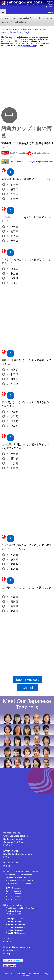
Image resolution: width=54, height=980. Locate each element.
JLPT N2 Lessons (13, 897)
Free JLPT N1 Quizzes (15, 922)
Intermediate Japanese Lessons (19, 880)
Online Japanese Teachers (16, 836)
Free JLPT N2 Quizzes (15, 924)
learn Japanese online (27, 45)
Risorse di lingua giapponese (17, 947)
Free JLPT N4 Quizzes (15, 930)
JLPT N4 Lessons (13, 891)
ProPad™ (8, 845)
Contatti (7, 942)
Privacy (7, 954)
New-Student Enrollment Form (18, 854)
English (50, 2)
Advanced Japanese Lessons (18, 883)
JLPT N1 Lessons (13, 899)
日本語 (50, 4)
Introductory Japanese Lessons (19, 875)
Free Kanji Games (13, 911)
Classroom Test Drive (13, 842)
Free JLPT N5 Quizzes (15, 933)
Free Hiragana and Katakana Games (21, 908)
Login (50, 12)
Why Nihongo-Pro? (12, 833)
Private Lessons (11, 863)
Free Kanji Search (13, 914)
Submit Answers (28, 680)
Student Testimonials (13, 839)
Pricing (7, 866)
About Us (8, 939)
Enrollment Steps (11, 851)
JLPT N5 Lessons (13, 888)
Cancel (28, 688)
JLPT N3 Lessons (13, 894)
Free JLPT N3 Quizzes (15, 927)
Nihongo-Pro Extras (13, 905)
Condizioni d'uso (11, 950)
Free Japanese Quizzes (16, 919)
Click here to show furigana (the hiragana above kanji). (32, 162)
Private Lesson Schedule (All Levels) (21, 872)
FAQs (6, 857)
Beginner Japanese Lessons (18, 877)
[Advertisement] (27, 75)
